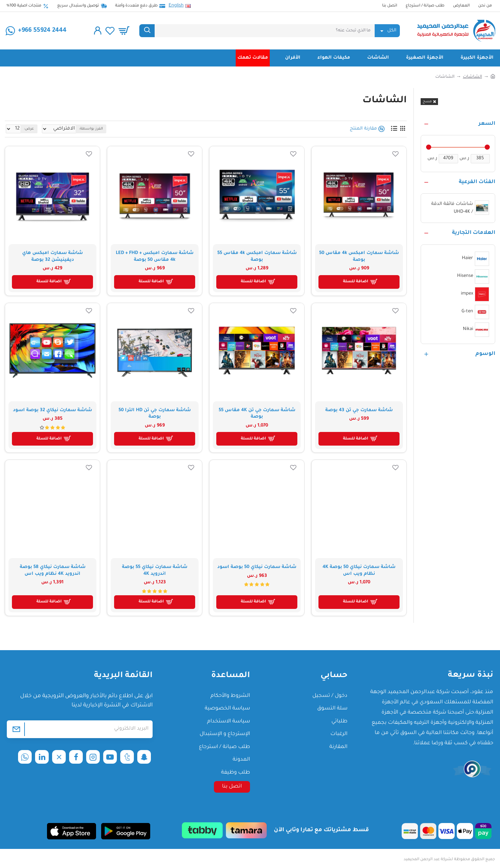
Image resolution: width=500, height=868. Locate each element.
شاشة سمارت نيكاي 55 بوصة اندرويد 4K (155, 571)
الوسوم (485, 354)
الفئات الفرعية (477, 182)
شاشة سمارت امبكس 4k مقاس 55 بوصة (257, 257)
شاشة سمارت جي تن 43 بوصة (359, 410)
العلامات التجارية (474, 233)
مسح (427, 102)
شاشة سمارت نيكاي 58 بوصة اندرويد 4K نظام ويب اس (53, 571)
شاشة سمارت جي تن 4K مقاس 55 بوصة (257, 414)
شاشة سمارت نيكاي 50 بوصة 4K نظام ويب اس (359, 571)
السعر (487, 124)
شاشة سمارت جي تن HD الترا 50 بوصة (155, 414)
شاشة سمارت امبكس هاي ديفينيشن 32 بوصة (52, 257)
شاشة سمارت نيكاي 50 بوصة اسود (257, 567)
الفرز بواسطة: (116, 129)
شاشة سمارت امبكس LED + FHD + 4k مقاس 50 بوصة (155, 257)
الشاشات (472, 77)
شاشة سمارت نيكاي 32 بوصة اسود (52, 410)
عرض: (27, 129)
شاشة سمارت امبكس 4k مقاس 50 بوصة (359, 257)
